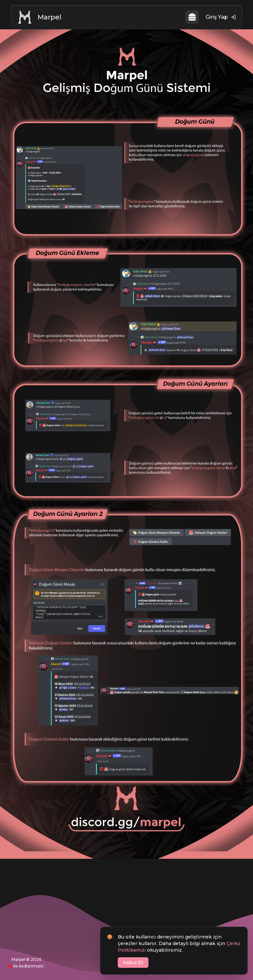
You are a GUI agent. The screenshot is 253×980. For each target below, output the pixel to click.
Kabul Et (133, 963)
